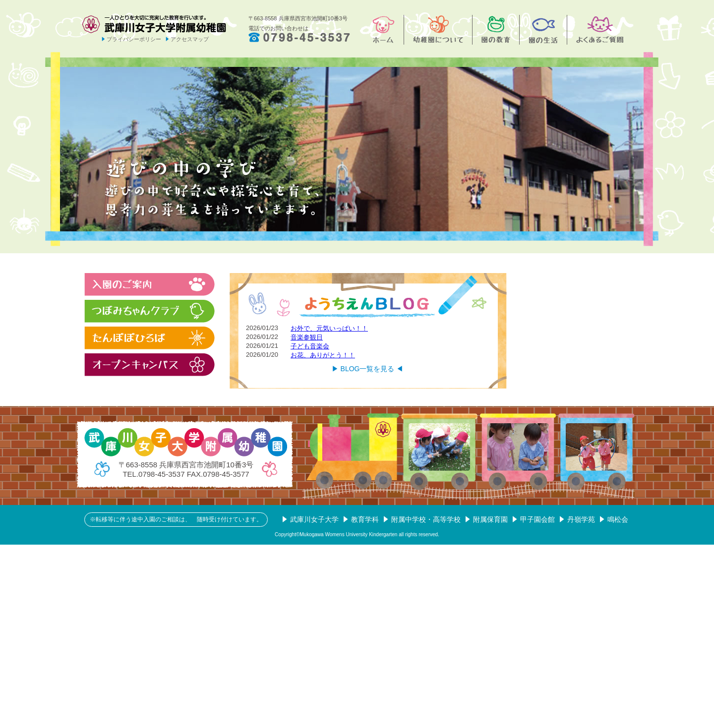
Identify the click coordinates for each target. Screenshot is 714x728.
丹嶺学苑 (581, 519)
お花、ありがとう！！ (323, 355)
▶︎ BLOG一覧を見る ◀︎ (368, 369)
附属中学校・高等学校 (426, 519)
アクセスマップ (190, 39)
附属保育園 (490, 519)
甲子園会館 (537, 519)
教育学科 (365, 519)
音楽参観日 (307, 337)
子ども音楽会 (310, 346)
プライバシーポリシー (134, 39)
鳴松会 (618, 519)
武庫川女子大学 (314, 519)
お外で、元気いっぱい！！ (329, 328)
